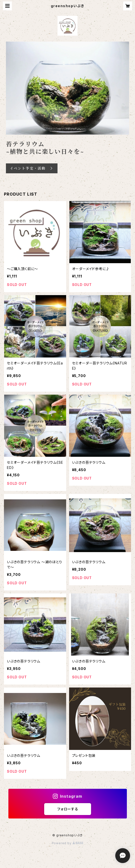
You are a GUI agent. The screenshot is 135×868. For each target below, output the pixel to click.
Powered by (68, 843)
